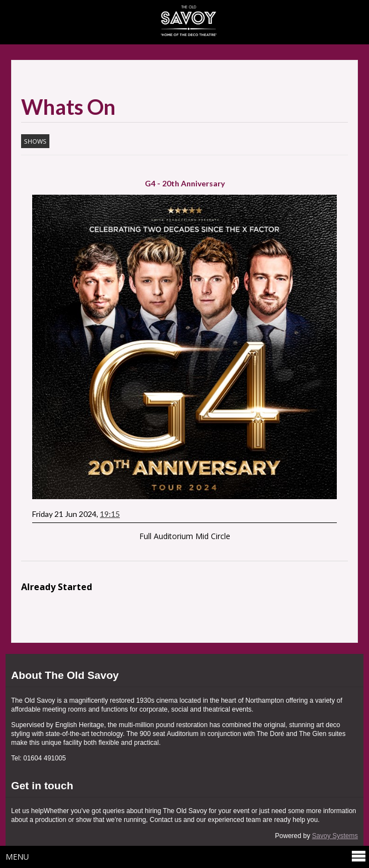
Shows (35, 141)
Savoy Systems (335, 836)
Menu (186, 857)
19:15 (110, 514)
